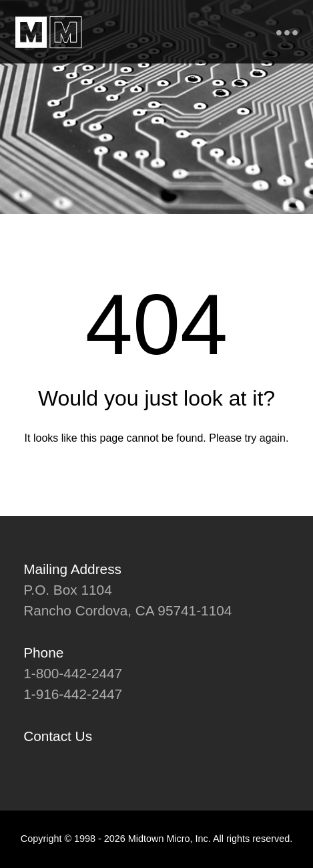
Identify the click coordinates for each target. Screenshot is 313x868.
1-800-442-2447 (73, 673)
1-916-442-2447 (73, 694)
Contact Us (58, 736)
